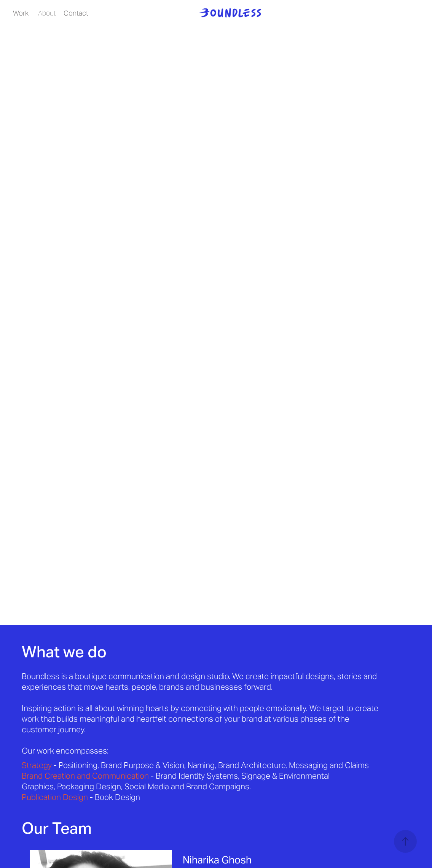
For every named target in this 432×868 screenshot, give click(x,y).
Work (21, 13)
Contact (76, 13)
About (47, 13)
